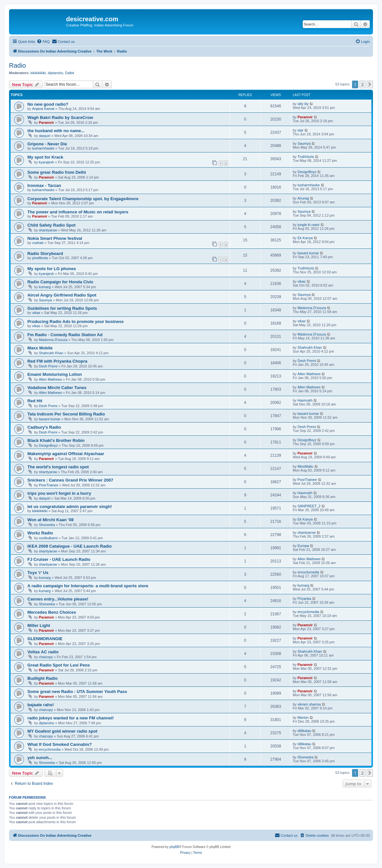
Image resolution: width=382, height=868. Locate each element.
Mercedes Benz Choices (52, 612)
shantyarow (48, 230)
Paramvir (47, 122)
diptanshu (55, 73)
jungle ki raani (309, 225)
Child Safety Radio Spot (51, 225)
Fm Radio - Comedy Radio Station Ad (65, 335)
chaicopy (46, 657)
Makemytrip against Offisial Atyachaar (66, 454)
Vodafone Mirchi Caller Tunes (57, 388)
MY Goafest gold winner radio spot (62, 731)
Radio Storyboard (45, 254)
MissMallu (306, 466)
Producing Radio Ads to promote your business (76, 322)
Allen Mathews (51, 379)
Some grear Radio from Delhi (57, 172)
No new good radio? (48, 104)
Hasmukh (305, 400)
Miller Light (39, 625)
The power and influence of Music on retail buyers (78, 212)
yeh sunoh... (40, 758)
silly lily (303, 104)
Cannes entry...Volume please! (58, 599)
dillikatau (305, 731)
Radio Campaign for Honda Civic (60, 282)
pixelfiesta (40, 258)
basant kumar (308, 253)
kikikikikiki (38, 73)
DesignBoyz (307, 172)
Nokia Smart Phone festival (55, 238)
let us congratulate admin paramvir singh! (70, 507)
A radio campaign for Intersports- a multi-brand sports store (88, 586)
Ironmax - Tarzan (44, 185)
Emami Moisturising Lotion (55, 374)
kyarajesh (47, 162)
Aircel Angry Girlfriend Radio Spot (62, 295)
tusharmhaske (43, 148)
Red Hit (35, 401)
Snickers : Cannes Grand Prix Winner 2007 (70, 480)
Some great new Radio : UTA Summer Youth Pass (77, 692)
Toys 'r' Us (38, 573)
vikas (302, 281)
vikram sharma (309, 704)
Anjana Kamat (43, 109)
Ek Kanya (305, 238)
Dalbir (70, 73)
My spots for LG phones (52, 269)
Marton (303, 717)
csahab (38, 243)
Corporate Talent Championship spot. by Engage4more (83, 199)
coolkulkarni (48, 538)
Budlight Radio (43, 678)
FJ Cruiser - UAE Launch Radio (59, 559)
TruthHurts (306, 157)
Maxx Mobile (40, 348)
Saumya (304, 143)
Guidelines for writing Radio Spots (62, 308)
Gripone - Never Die (47, 144)
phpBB (174, 847)
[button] (370, 84)
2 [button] (363, 84)
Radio (17, 65)
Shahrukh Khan (51, 353)
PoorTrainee (49, 485)
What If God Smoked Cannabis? (60, 744)
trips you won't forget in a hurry (59, 493)
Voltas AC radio (43, 652)
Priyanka (305, 599)
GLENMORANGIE (45, 639)
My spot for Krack (45, 157)
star (301, 130)
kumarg (45, 287)
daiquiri (45, 136)
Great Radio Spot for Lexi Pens (59, 665)
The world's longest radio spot (58, 467)
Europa (303, 546)
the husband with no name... (56, 131)
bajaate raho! (41, 705)
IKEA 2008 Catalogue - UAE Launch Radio (70, 546)
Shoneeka (47, 525)
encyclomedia (308, 572)
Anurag (303, 198)
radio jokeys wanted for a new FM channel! (71, 718)
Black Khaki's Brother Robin (56, 440)
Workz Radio (40, 533)
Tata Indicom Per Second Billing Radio (66, 414)
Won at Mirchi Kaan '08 (51, 520)
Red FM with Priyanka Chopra (57, 361)
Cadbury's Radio (44, 427)
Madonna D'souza (312, 308)
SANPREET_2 (309, 506)
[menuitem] (43, 42)
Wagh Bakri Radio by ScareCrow (60, 117)
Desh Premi (48, 366)
